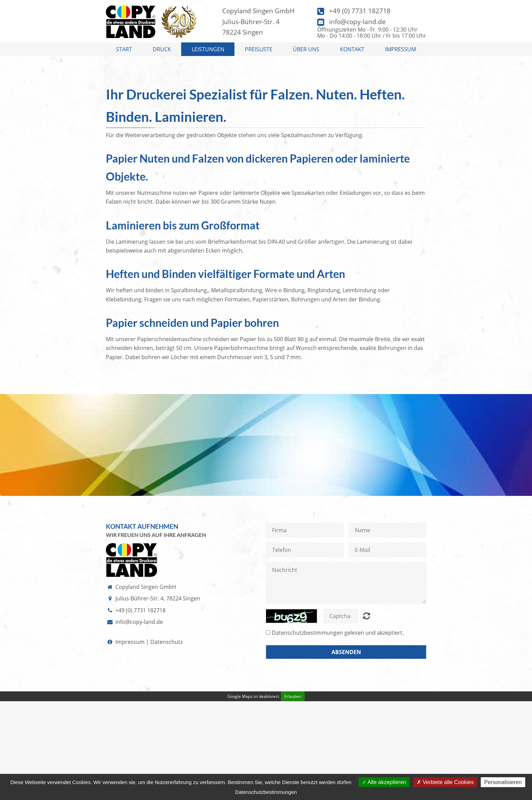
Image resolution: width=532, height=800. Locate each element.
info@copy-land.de (357, 22)
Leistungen (208, 49)
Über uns (306, 49)
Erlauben (293, 696)
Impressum (401, 49)
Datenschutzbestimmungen (307, 633)
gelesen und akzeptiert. (338, 633)
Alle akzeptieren (384, 782)
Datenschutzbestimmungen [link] (266, 792)
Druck (162, 49)
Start (124, 49)
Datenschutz (166, 642)
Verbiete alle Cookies (445, 782)
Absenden (346, 652)
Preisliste (259, 49)
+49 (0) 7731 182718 (360, 11)
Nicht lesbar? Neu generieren (367, 616)
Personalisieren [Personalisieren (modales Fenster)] (503, 782)
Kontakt (352, 49)
